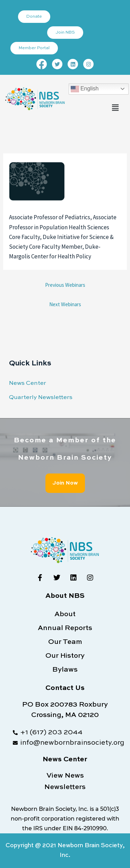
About (65, 614)
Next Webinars (65, 304)
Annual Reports (65, 628)
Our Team (65, 642)
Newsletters (65, 787)
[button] (115, 108)
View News (65, 776)
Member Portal (34, 48)
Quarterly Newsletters (41, 397)
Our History (65, 656)
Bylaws (65, 670)
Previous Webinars (65, 285)
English (85, 89)
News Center (28, 383)
